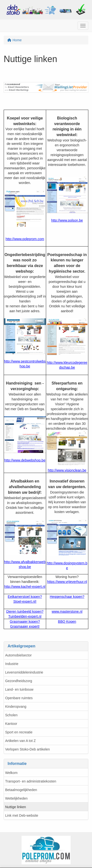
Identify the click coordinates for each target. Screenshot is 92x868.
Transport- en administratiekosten (31, 781)
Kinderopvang (16, 707)
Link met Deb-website (22, 815)
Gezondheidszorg (19, 681)
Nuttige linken (16, 807)
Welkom (11, 773)
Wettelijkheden (16, 798)
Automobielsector (18, 655)
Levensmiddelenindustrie (24, 672)
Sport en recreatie (19, 732)
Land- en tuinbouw (19, 689)
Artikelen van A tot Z (20, 741)
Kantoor (11, 724)
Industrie (12, 664)
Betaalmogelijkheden (21, 790)
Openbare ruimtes (19, 698)
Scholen (11, 715)
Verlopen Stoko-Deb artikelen (27, 749)
